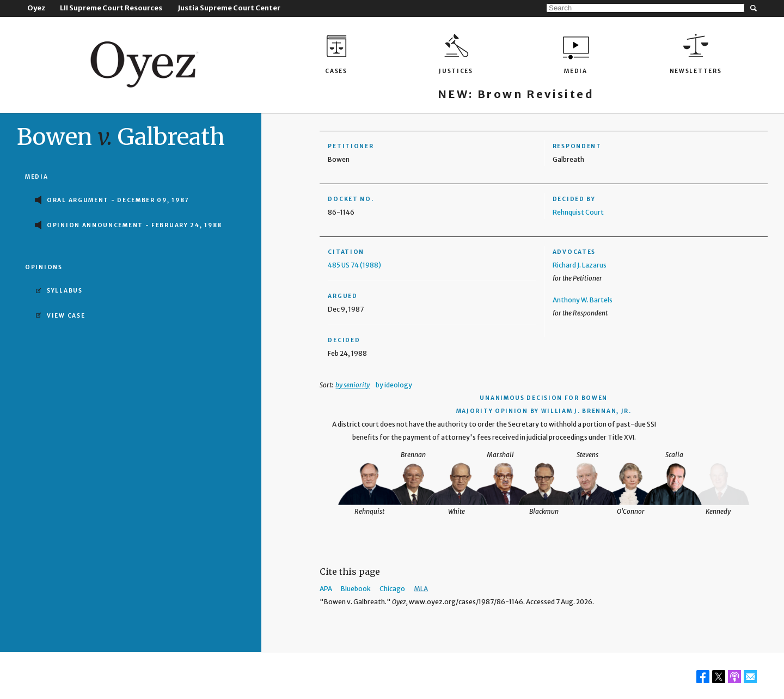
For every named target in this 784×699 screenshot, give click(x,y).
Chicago (392, 589)
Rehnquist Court (578, 212)
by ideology (394, 385)
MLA (421, 589)
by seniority (353, 385)
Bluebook (356, 589)
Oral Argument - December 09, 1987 (118, 200)
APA (326, 589)
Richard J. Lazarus (580, 265)
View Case (66, 316)
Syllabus (65, 291)
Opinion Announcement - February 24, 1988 (134, 225)
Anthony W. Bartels (583, 300)
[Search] (645, 8)
